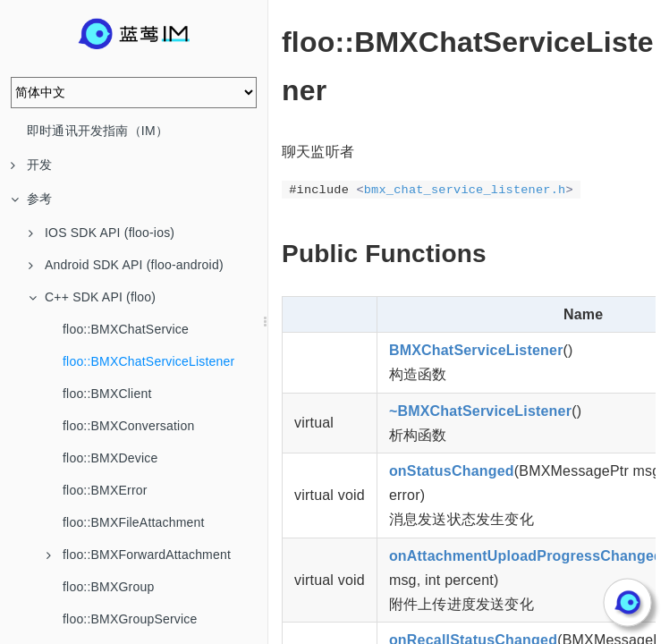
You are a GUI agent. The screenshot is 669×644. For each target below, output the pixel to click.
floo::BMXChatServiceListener (148, 361)
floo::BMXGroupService (130, 619)
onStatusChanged (452, 471)
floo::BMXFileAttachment (134, 522)
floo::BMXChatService (126, 329)
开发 (31, 165)
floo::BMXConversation (128, 426)
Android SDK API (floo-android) (126, 265)
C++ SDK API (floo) (92, 297)
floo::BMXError (105, 490)
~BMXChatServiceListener (480, 411)
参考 (31, 199)
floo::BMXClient (107, 394)
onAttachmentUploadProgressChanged (526, 556)
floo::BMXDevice (110, 458)
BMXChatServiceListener (476, 350)
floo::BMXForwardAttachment (139, 555)
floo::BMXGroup (108, 587)
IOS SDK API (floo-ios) (102, 233)
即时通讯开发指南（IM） (97, 131)
